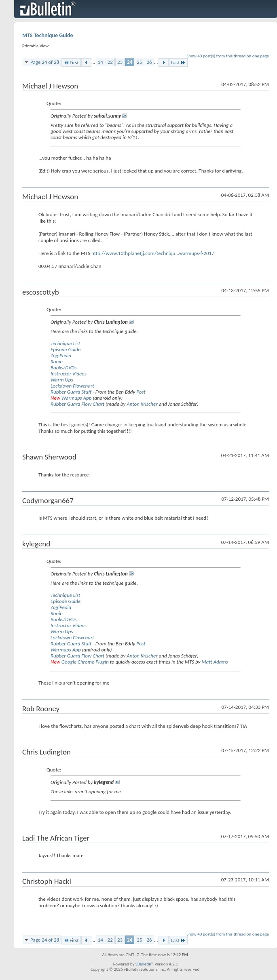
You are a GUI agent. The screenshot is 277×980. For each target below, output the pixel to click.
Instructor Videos (69, 374)
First (71, 62)
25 (139, 62)
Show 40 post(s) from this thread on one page (228, 56)
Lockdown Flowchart (72, 386)
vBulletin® (145, 964)
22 (110, 62)
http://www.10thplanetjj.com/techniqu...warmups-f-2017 (153, 253)
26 (149, 62)
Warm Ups (62, 380)
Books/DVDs (64, 368)
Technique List (65, 343)
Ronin (57, 361)
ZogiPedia (61, 355)
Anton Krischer (142, 404)
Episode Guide (66, 349)
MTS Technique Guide (48, 35)
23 (120, 62)
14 (100, 62)
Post (141, 392)
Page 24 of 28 (45, 62)
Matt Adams (215, 662)
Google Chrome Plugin (85, 662)
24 (130, 62)
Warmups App (77, 398)
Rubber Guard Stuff (71, 392)
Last (178, 62)
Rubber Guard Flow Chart (77, 404)
